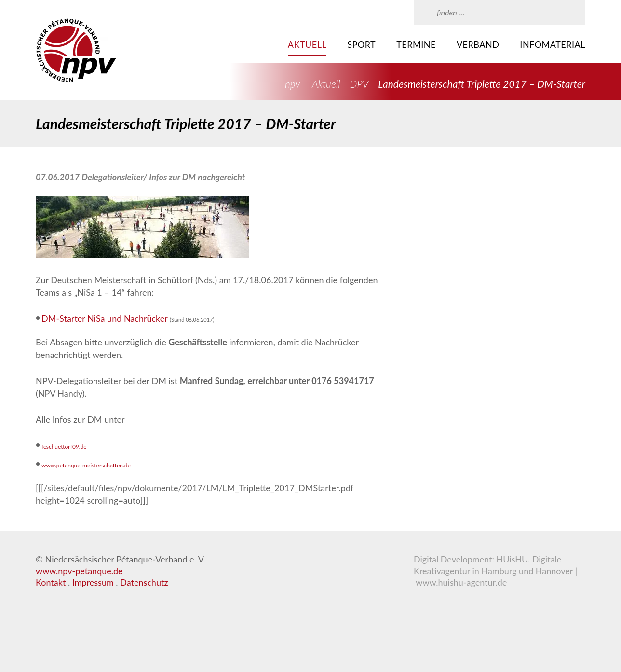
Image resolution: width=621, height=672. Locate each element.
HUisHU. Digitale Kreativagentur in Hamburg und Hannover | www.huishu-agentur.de (495, 571)
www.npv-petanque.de (79, 571)
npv (292, 84)
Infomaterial (553, 44)
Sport (361, 44)
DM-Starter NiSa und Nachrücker (104, 318)
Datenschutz (144, 582)
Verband (478, 44)
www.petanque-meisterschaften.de (86, 465)
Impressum (93, 582)
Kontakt (51, 582)
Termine (416, 44)
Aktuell (307, 44)
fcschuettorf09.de (64, 446)
